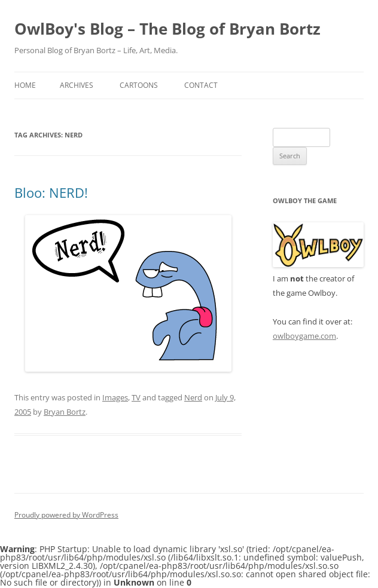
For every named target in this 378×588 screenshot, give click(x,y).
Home (25, 85)
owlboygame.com (304, 336)
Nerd (193, 397)
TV (136, 397)
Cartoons (139, 85)
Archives (77, 85)
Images (115, 397)
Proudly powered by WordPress (66, 515)
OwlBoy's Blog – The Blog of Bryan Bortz (167, 29)
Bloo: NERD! (51, 192)
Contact (201, 85)
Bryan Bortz (65, 412)
